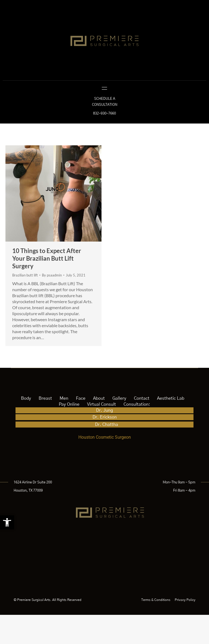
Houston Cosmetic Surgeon (105, 466)
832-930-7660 (104, 143)
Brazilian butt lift (25, 304)
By (52, 304)
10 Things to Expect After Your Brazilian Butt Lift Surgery (47, 288)
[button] (7, 522)
